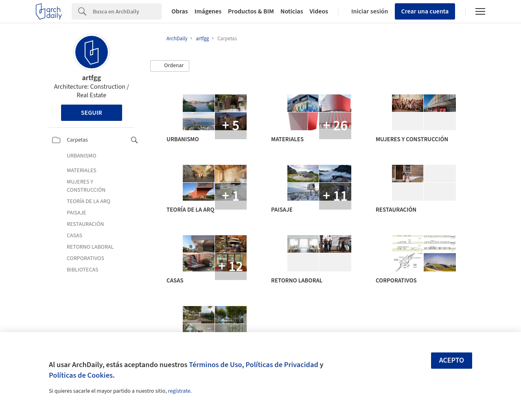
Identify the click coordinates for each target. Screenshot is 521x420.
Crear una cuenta (425, 11)
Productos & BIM (251, 11)
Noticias (292, 11)
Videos (319, 11)
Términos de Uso (215, 365)
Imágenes (208, 11)
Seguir (92, 113)
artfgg (92, 78)
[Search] (127, 11)
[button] (170, 66)
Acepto (452, 360)
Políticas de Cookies (81, 375)
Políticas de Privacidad (282, 365)
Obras (180, 11)
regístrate (179, 391)
